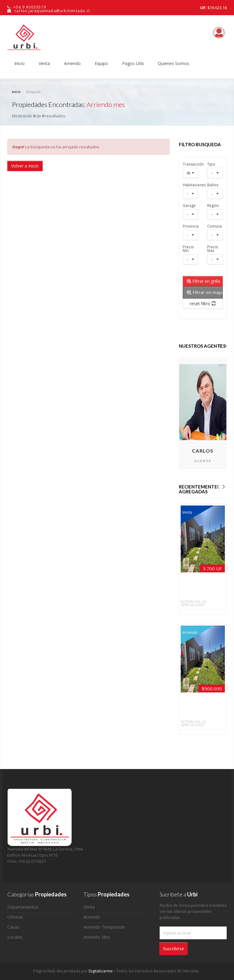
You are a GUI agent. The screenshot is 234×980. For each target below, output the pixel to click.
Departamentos (23, 907)
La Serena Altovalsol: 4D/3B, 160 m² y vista (196, 588)
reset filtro (203, 304)
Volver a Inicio (25, 166)
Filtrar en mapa (205, 292)
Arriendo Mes (97, 937)
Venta (44, 63)
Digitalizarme (101, 971)
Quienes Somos (174, 63)
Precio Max (213, 248)
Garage (189, 205)
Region (213, 205)
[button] (220, 345)
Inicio (19, 63)
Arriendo (72, 63)
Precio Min (188, 248)
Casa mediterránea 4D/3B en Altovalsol (196, 708)
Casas (13, 927)
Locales (15, 937)
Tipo (211, 164)
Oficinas (15, 917)
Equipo (101, 63)
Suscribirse (174, 949)
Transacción (191, 164)
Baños (213, 185)
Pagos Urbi (133, 63)
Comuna (214, 226)
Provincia (191, 226)
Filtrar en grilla (203, 281)
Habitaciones (191, 185)
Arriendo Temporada (104, 927)
